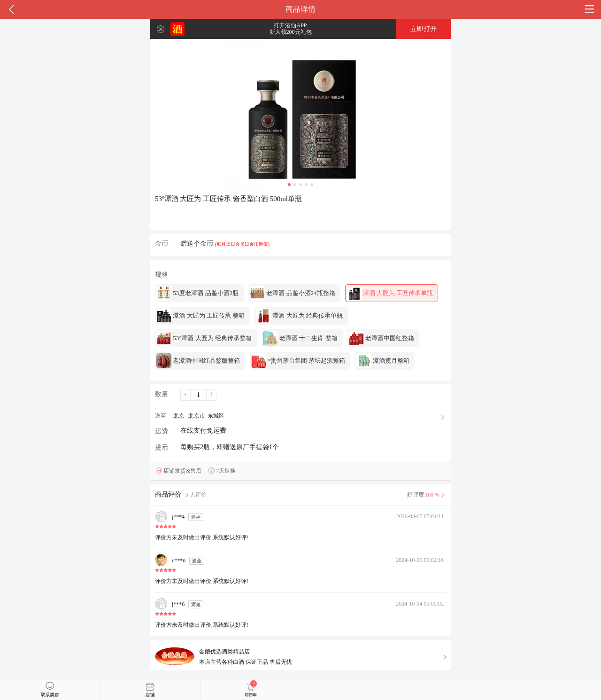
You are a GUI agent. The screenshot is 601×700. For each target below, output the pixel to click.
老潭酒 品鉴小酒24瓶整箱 (293, 293)
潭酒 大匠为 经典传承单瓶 (299, 316)
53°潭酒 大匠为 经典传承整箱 (204, 338)
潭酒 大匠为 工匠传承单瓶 (390, 293)
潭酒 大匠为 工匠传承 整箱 (200, 316)
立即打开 (424, 29)
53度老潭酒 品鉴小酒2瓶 (197, 293)
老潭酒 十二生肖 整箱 (300, 338)
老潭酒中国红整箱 (381, 338)
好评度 (427, 495)
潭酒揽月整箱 (383, 361)
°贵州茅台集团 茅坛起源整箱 (298, 361)
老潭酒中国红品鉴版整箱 (198, 361)
